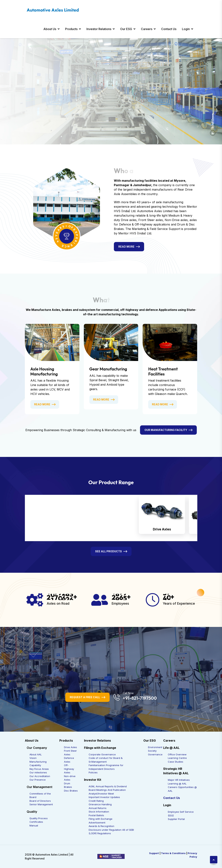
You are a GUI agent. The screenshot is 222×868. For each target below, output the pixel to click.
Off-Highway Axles (69, 769)
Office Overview (177, 754)
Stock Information (99, 812)
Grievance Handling (100, 804)
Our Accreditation (40, 776)
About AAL (36, 754)
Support (154, 853)
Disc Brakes (71, 791)
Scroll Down (213, 125)
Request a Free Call (85, 697)
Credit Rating (96, 801)
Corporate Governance (102, 754)
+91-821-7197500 (140, 698)
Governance (155, 754)
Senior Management (41, 804)
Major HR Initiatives (179, 780)
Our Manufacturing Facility (166, 430)
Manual (34, 826)
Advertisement (97, 823)
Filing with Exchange (101, 819)
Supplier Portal (176, 819)
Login (186, 29)
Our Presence (38, 780)
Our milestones (38, 772)
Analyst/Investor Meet (101, 794)
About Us (50, 29)
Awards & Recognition (101, 826)
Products (71, 29)
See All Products (108, 551)
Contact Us (169, 29)
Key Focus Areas (39, 769)
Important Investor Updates (104, 797)
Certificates (36, 822)
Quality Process (39, 818)
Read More (126, 247)
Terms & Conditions (173, 853)
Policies (93, 772)
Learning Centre (177, 758)
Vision (33, 758)
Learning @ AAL (177, 784)
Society (152, 751)
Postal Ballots (96, 815)
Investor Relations (99, 29)
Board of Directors (40, 801)
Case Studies (176, 762)
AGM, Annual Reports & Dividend (108, 786)
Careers (147, 29)
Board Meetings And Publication (107, 790)
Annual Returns (98, 808)
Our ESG (126, 29)
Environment (155, 747)
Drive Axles (70, 747)
